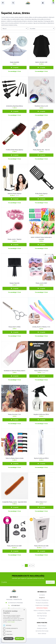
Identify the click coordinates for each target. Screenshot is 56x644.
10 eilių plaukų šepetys (41, 194)
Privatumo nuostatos (42, 603)
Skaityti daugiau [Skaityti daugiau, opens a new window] (11, 622)
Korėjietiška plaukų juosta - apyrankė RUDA (15, 502)
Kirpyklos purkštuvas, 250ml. (41, 414)
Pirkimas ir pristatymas (42, 600)
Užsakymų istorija (42, 628)
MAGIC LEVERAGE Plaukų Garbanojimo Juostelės (41, 238)
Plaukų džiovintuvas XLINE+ (15, 546)
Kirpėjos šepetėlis (15, 283)
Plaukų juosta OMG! (41, 283)
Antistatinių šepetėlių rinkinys (15, 106)
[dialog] (14, 625)
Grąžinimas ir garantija (42, 605)
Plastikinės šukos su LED (41, 106)
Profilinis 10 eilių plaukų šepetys (15, 150)
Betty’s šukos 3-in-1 (41, 502)
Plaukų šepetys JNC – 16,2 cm (41, 150)
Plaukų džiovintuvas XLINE (41, 546)
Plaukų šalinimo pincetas (41, 371)
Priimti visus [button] (19, 639)
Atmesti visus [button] (8, 639)
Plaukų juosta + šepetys (15, 239)
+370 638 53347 (15, 606)
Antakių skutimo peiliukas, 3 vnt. (41, 327)
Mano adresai (42, 634)
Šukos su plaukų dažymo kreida (15, 458)
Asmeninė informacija (42, 631)
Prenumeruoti (50, 582)
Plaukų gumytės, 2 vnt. (15, 414)
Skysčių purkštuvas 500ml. (41, 458)
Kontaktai (42, 595)
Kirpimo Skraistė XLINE (41, 62)
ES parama (42, 618)
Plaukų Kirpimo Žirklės (15, 327)
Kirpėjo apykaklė (15, 62)
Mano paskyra (42, 626)
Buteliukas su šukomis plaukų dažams (15, 371)
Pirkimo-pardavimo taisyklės (42, 611)
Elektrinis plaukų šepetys (15, 194)
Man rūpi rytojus (42, 616)
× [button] (24, 610)
